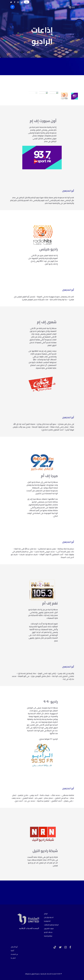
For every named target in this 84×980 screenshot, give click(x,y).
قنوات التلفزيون (49, 929)
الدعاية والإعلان (49, 917)
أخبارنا (12, 951)
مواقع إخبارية (48, 936)
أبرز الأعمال (14, 947)
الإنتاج (46, 914)
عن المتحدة (14, 954)
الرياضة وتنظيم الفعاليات (51, 925)
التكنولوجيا (47, 921)
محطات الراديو (48, 932)
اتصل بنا (13, 958)
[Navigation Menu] (12, 7)
